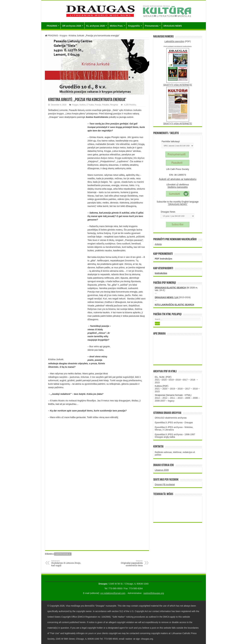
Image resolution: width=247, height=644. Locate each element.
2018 (178, 380)
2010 (180, 398)
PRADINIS (52, 26)
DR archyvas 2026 (72, 26)
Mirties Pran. (116, 26)
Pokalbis (106, 105)
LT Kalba (90, 105)
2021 (157, 380)
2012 (165, 398)
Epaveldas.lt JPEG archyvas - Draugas (174, 422)
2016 (193, 380)
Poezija (98, 105)
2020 (164, 380)
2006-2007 (160, 401)
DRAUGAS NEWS (173, 26)
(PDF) (178, 41)
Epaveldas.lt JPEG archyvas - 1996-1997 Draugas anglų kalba (175, 436)
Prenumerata (152, 26)
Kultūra (83, 105)
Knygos (63, 36)
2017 (185, 380)
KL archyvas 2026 (95, 26)
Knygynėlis (134, 26)
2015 (157, 382)
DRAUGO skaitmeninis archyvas (171, 418)
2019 (171, 380)
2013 (157, 398)
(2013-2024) (173, 297)
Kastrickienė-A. (63, 554)
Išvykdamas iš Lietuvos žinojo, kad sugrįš (67, 563)
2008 (195, 398)
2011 (172, 398)
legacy (171, 401)
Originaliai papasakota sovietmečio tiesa (127, 563)
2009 (188, 398)
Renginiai (114, 105)
